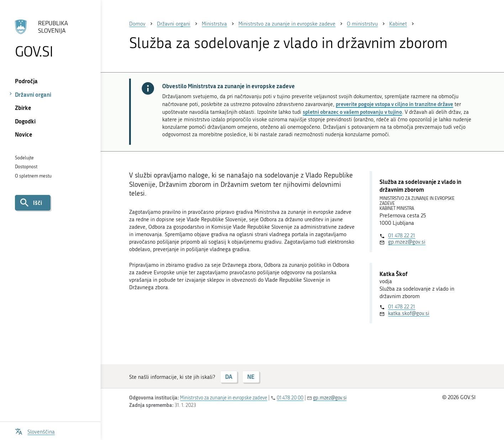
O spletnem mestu (33, 176)
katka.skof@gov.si (409, 313)
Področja (26, 81)
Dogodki (25, 121)
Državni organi (33, 94)
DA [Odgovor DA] (229, 377)
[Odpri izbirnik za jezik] (35, 431)
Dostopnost (26, 167)
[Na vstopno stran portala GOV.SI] (51, 39)
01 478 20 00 (290, 398)
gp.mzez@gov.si (407, 242)
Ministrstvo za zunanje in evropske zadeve (224, 398)
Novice (24, 134)
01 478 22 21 (402, 235)
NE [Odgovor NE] (251, 377)
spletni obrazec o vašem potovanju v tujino (352, 112)
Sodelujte (24, 158)
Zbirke (23, 108)
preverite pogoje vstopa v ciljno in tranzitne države (394, 104)
